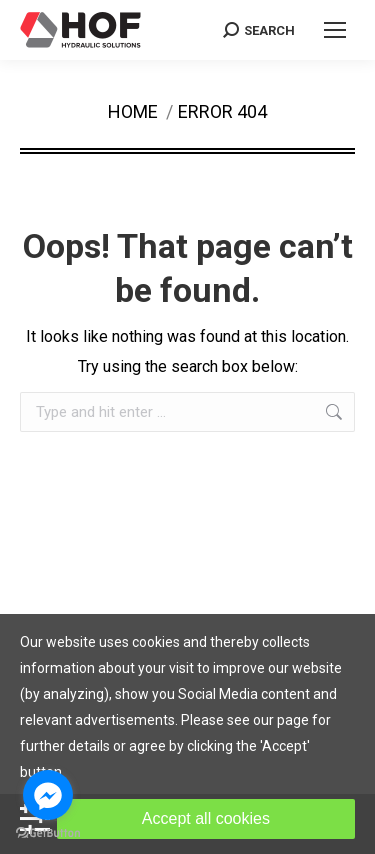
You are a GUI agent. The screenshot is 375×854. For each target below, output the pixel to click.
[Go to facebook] (48, 795)
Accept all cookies (206, 818)
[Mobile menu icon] (335, 30)
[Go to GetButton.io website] (48, 833)
